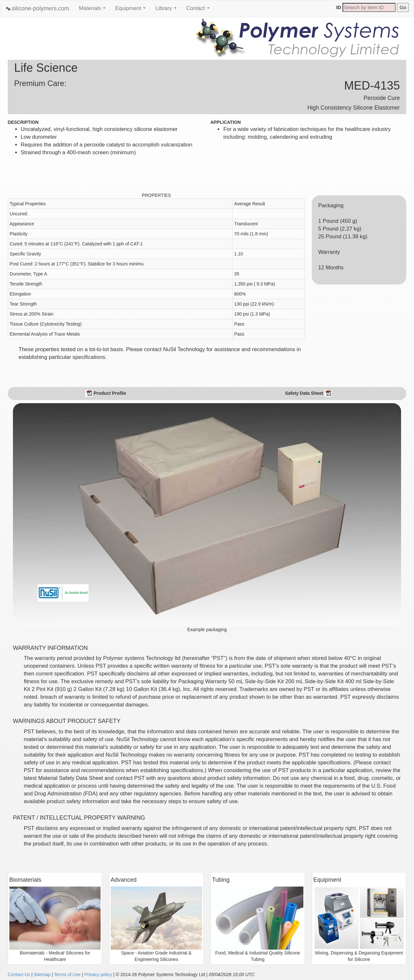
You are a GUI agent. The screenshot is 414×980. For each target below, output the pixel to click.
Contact (200, 10)
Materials (94, 10)
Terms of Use (67, 975)
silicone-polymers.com (37, 9)
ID (339, 7)
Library (167, 10)
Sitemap (42, 975)
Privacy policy (98, 975)
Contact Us (19, 975)
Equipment (132, 10)
